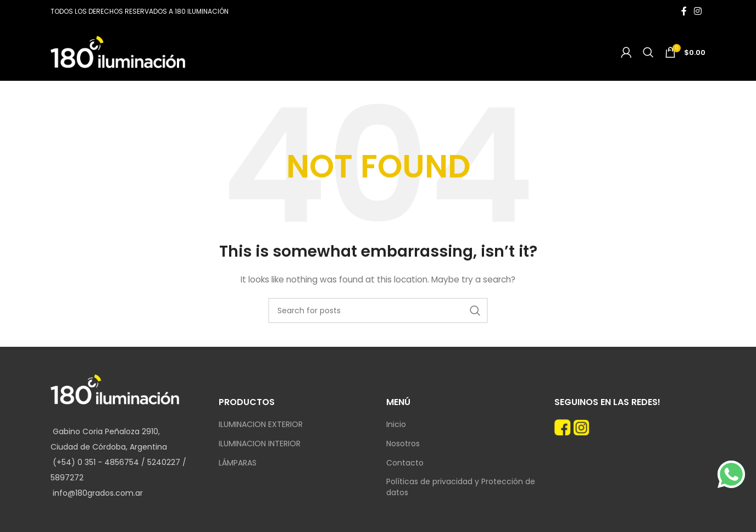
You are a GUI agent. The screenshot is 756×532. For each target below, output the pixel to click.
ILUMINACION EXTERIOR (261, 425)
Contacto (405, 463)
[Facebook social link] (684, 11)
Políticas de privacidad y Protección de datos (461, 487)
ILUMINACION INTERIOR (260, 444)
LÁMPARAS (238, 463)
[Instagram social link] (698, 11)
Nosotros (403, 444)
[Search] (648, 52)
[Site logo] (118, 51)
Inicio (396, 425)
